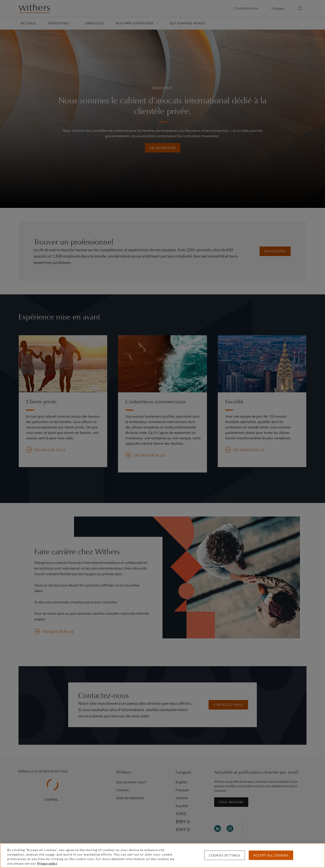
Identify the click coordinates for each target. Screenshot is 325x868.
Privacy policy (47, 863)
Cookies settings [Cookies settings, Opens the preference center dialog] (225, 855)
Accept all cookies (271, 855)
